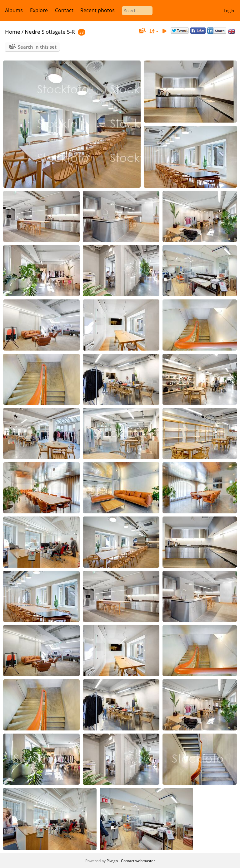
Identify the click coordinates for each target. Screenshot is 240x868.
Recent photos (97, 10)
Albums (14, 10)
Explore (39, 10)
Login (229, 11)
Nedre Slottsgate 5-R (50, 32)
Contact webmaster (138, 861)
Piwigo (112, 861)
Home (13, 32)
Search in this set (37, 47)
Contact (64, 10)
